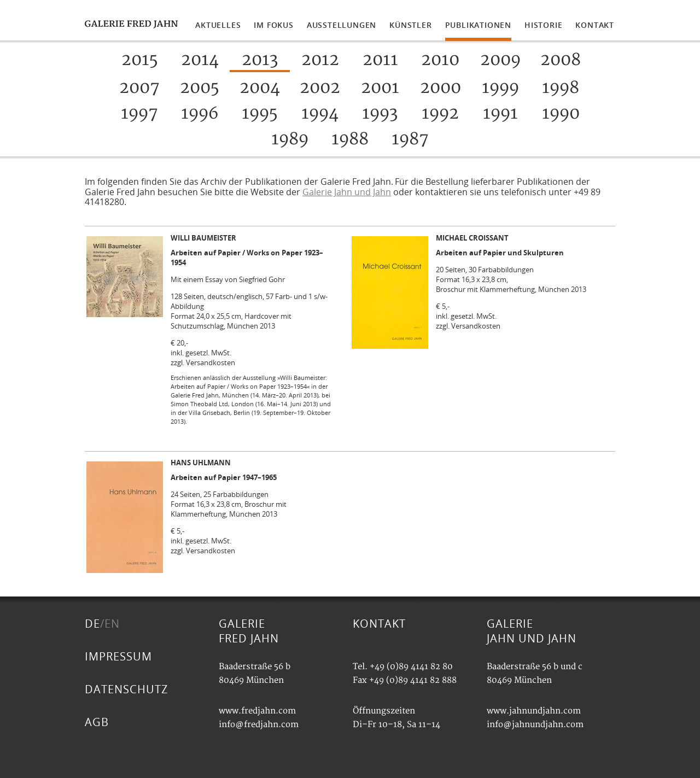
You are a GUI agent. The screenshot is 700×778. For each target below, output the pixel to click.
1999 (500, 88)
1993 (380, 113)
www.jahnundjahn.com (534, 711)
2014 (200, 60)
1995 (260, 113)
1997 (139, 113)
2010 (440, 60)
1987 (410, 139)
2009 (500, 60)
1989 (290, 139)
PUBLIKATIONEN (478, 25)
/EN (110, 624)
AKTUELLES (218, 25)
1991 (500, 113)
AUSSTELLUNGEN (342, 25)
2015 (140, 60)
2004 (260, 88)
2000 (441, 88)
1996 (200, 113)
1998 (561, 88)
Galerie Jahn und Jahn (347, 192)
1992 (440, 113)
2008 (561, 60)
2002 (320, 88)
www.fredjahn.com (257, 711)
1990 (561, 113)
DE (92, 624)
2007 (139, 88)
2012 (320, 60)
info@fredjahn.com (259, 725)
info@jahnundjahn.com (535, 725)
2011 (380, 60)
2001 (380, 88)
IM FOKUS (273, 25)
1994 (320, 113)
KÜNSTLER (410, 25)
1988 (350, 139)
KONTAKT (595, 25)
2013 (260, 60)
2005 (200, 88)
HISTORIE (543, 25)
